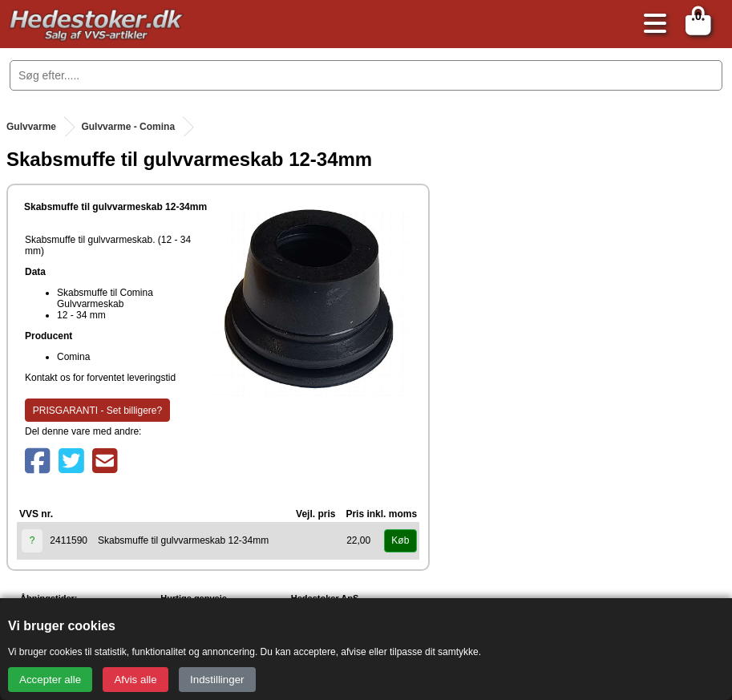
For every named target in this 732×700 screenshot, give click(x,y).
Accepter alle (50, 680)
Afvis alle (135, 680)
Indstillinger (217, 680)
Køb (400, 540)
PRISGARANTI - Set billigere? (97, 411)
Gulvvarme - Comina (128, 127)
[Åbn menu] (651, 24)
